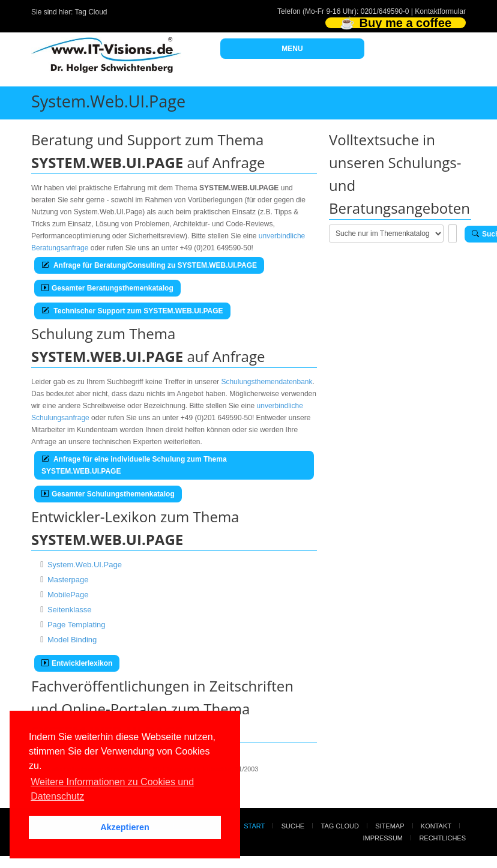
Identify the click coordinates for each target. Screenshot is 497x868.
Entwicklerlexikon (77, 663)
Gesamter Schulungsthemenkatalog (108, 494)
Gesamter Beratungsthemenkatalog (107, 288)
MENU (292, 49)
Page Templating (77, 625)
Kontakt (436, 826)
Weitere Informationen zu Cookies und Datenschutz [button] (112, 789)
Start (254, 826)
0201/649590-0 (385, 11)
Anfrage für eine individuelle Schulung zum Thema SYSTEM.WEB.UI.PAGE (134, 465)
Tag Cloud (91, 12)
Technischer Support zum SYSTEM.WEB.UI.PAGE (132, 311)
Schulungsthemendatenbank (267, 382)
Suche (293, 826)
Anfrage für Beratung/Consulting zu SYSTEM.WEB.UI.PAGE (149, 265)
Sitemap (390, 826)
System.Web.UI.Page (85, 565)
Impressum (383, 838)
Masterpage (68, 580)
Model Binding (72, 640)
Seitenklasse (70, 610)
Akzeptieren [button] (125, 827)
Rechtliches (442, 838)
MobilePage (68, 595)
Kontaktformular (440, 11)
